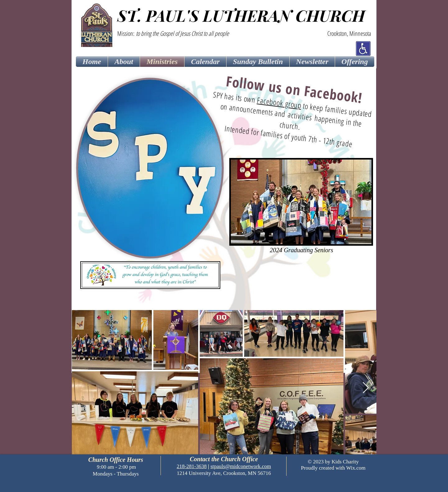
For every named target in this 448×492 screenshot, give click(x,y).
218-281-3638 (192, 466)
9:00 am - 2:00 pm (116, 467)
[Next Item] (366, 388)
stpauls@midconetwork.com (241, 466)
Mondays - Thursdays (116, 474)
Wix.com (356, 468)
